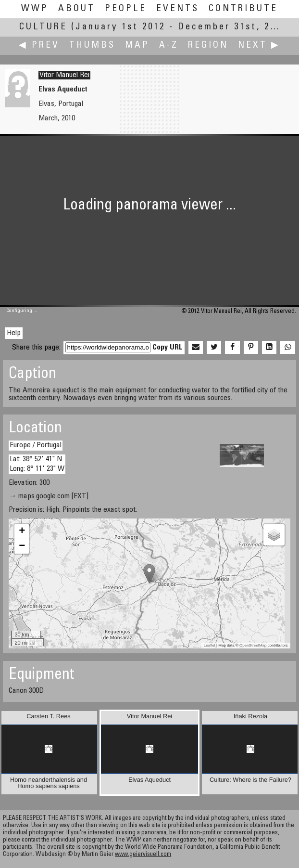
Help (14, 333)
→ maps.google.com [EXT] (49, 496)
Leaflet (210, 645)
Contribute (243, 9)
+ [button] (22, 531)
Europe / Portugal (36, 445)
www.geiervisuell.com (143, 855)
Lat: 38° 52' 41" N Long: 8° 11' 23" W (37, 464)
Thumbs (92, 45)
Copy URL (168, 348)
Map (137, 45)
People (126, 9)
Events (178, 9)
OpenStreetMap (253, 645)
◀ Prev (39, 45)
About (77, 9)
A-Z (169, 45)
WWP (35, 9)
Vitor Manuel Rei (64, 75)
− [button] (22, 546)
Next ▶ (259, 45)
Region (208, 45)
